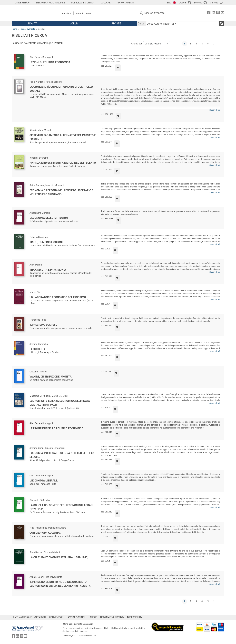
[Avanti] (214, 44)
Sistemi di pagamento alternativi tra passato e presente (63, 137)
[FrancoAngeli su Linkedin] (213, 13)
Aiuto (88, 13)
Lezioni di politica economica (50, 62)
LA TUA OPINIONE (22, 617)
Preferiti (198, 3)
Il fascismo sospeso (43, 325)
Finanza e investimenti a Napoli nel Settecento (63, 163)
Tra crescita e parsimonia (48, 270)
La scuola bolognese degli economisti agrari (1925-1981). (61, 507)
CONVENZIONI (57, 617)
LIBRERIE (92, 617)
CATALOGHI (40, 617)
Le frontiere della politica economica (56, 428)
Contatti (79, 13)
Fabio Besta (37, 349)
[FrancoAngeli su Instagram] (218, 13)
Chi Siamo (67, 13)
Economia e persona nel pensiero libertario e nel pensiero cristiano (61, 192)
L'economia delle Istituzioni (49, 218)
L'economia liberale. (44, 481)
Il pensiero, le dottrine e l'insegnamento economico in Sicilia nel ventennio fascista (60, 584)
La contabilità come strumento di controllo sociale (61, 89)
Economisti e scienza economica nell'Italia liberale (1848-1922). (60, 403)
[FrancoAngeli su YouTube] (223, 13)
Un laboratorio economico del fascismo (58, 297)
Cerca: (142, 24)
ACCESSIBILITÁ (135, 617)
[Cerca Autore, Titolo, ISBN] (182, 24)
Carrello (214, 3)
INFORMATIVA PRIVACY (112, 617)
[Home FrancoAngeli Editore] (34, 13)
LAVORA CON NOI (76, 617)
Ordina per (137, 44)
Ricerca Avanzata (155, 13)
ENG (169, 3)
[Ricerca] (222, 24)
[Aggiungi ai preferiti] (118, 68)
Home (14, 29)
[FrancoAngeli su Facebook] (209, 13)
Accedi (183, 3)
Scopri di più (215, 110)
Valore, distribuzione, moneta (50, 377)
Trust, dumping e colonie (47, 242)
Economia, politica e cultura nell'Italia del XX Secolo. (62, 455)
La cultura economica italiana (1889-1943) (59, 557)
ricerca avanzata (28, 29)
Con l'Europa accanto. (45, 533)
